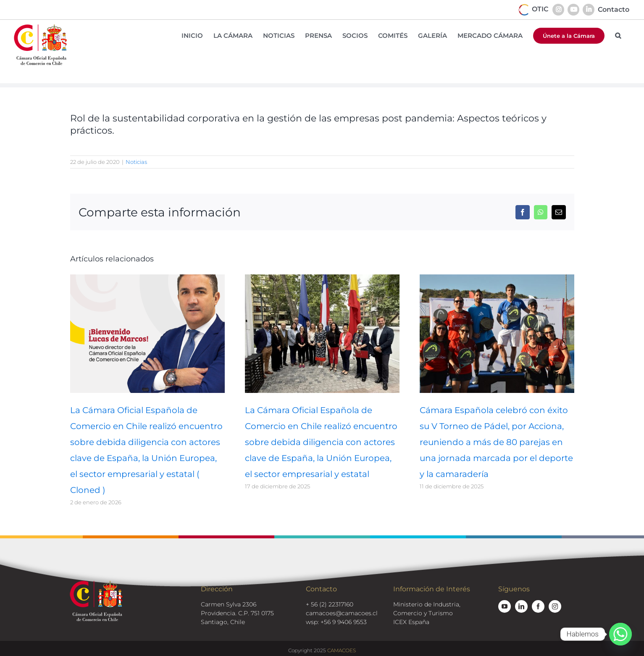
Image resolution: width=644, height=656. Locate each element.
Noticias (136, 162)
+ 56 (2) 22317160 (330, 604)
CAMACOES (342, 650)
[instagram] (555, 606)
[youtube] (505, 606)
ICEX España (411, 622)
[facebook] (538, 606)
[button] (618, 36)
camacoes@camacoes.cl (342, 613)
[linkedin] (521, 606)
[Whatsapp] (620, 634)
